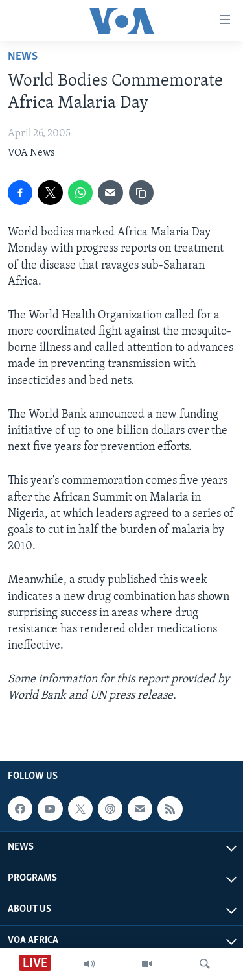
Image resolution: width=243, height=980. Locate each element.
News (23, 57)
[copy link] (141, 193)
